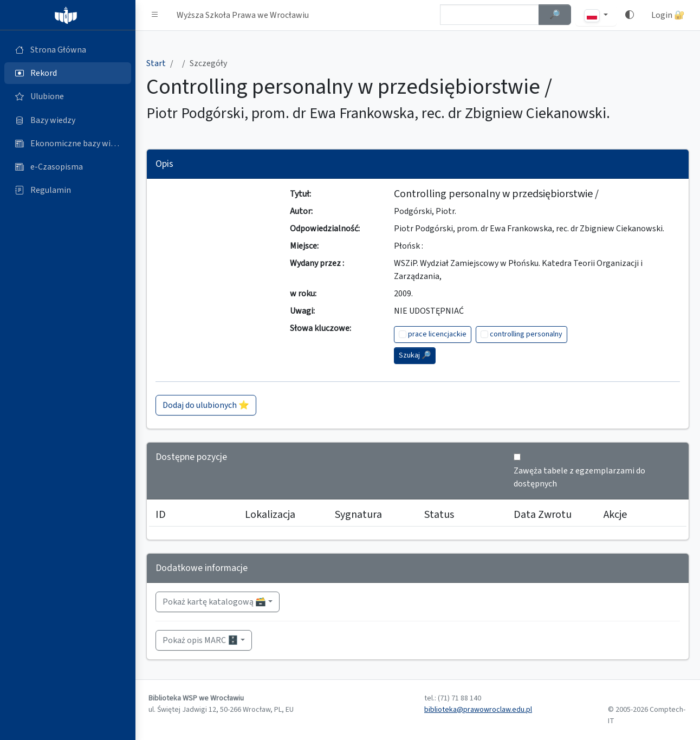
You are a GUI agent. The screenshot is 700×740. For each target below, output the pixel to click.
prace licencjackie (437, 334)
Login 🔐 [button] (668, 15)
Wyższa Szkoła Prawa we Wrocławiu (243, 15)
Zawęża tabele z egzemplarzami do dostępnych (579, 477)
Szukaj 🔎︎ (415, 355)
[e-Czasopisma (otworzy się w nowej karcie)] (68, 167)
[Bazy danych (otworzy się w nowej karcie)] (68, 120)
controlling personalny (526, 334)
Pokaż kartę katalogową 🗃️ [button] (214, 602)
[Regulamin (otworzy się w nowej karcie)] (68, 190)
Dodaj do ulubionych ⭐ (206, 405)
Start (156, 63)
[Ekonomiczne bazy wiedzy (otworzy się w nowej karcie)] (68, 144)
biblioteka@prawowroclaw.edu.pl (478, 710)
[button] (155, 15)
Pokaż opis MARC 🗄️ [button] (200, 640)
